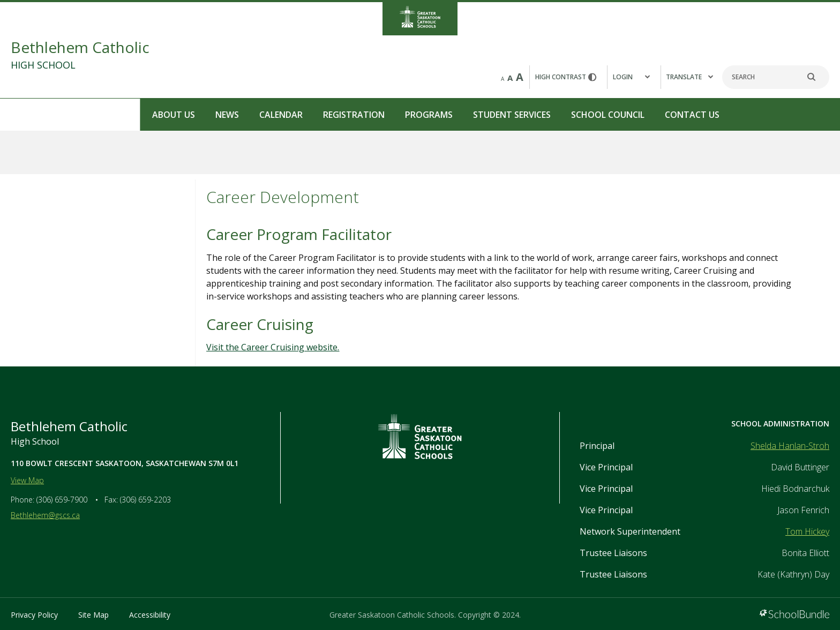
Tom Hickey (807, 531)
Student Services (372, 115)
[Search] (776, 77)
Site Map (93, 615)
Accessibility (150, 615)
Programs (289, 115)
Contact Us (552, 115)
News (87, 115)
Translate (689, 77)
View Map (27, 480)
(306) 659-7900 (62, 500)
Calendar (141, 115)
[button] (634, 77)
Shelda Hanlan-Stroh (790, 446)
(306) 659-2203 (145, 500)
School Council (468, 115)
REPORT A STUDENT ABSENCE (776, 114)
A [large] (520, 77)
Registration (214, 115)
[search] (817, 77)
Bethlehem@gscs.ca (45, 515)
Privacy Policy (34, 615)
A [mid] (510, 78)
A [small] (502, 79)
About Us (34, 115)
